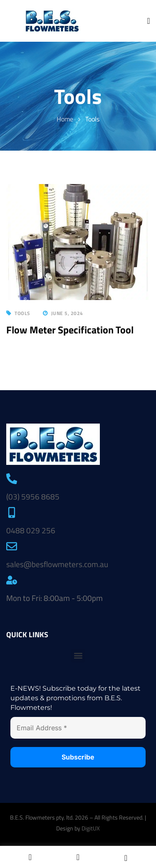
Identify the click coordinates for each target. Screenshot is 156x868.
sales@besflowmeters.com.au (57, 564)
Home (65, 119)
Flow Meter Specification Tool (70, 330)
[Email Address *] (78, 728)
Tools (22, 313)
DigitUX (91, 828)
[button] (78, 656)
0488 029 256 (31, 530)
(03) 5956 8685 (33, 496)
